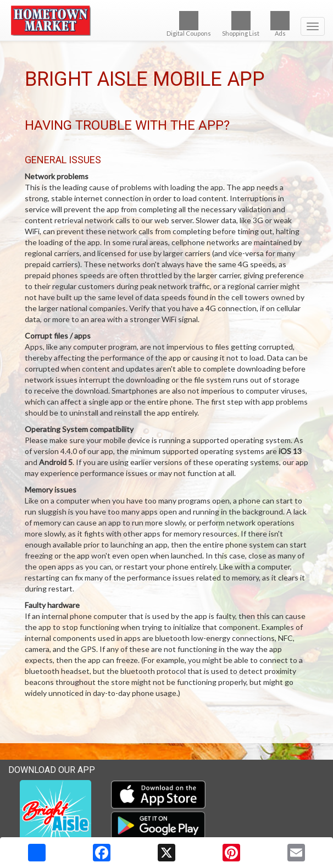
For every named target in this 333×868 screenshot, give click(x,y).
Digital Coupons (189, 24)
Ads (280, 24)
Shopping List (241, 24)
